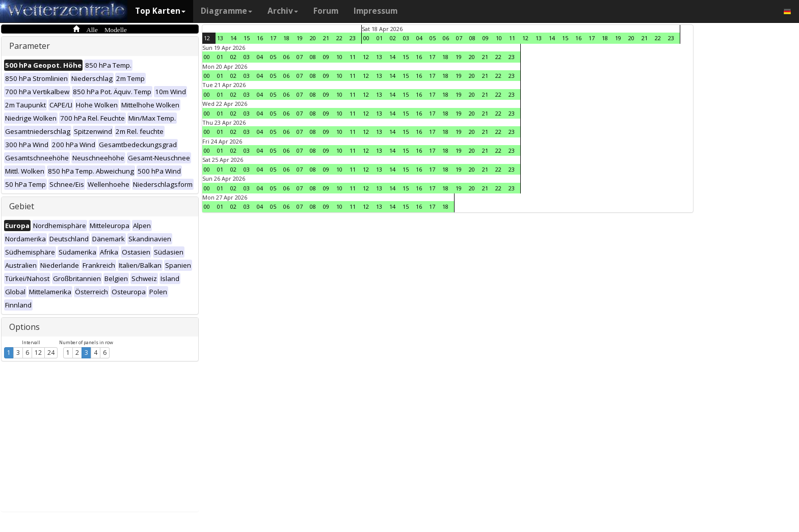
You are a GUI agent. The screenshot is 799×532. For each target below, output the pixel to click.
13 (220, 38)
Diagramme (227, 11)
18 (286, 38)
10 (499, 38)
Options (24, 327)
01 (380, 38)
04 (419, 38)
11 (512, 38)
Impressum (376, 11)
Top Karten (160, 11)
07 (459, 38)
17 (273, 38)
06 (446, 38)
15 (247, 38)
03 (406, 38)
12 (38, 353)
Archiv (283, 11)
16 (260, 38)
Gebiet (22, 206)
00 (366, 38)
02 (393, 38)
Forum (326, 11)
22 (339, 38)
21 (326, 38)
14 (233, 38)
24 (51, 353)
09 (486, 38)
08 (472, 38)
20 (313, 38)
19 (300, 38)
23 (353, 38)
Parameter (30, 46)
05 (433, 38)
